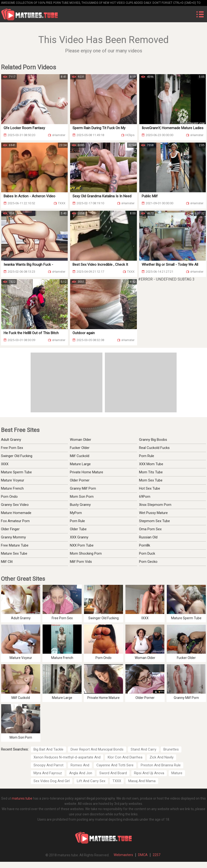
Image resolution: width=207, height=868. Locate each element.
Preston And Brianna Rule (161, 765)
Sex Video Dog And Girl (52, 781)
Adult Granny (11, 440)
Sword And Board (113, 773)
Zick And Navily (162, 757)
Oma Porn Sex (150, 529)
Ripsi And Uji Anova (149, 773)
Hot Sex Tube (150, 488)
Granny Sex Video (15, 505)
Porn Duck (147, 553)
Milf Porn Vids (81, 562)
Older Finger (10, 529)
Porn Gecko (148, 562)
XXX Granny (79, 537)
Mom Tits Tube (151, 472)
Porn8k (145, 545)
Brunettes (171, 749)
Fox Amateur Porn (15, 521)
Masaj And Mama (142, 781)
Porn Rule (147, 456)
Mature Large (80, 464)
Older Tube (78, 529)
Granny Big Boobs (153, 440)
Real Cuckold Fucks (154, 448)
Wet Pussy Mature (153, 513)
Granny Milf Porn (83, 488)
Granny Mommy (13, 537)
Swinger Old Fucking (17, 456)
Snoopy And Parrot (48, 765)
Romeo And (80, 765)
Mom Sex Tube (151, 480)
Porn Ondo (9, 497)
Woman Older (81, 440)
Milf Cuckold (80, 456)
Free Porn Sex (12, 448)
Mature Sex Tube (14, 553)
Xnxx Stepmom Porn (155, 505)
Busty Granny (80, 505)
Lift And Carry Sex (91, 781)
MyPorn (76, 513)
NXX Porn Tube (82, 545)
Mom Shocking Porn (86, 553)
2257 (157, 855)
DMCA (143, 855)
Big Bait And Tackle (48, 749)
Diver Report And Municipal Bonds (97, 749)
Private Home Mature (87, 472)
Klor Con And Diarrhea (125, 757)
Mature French (12, 488)
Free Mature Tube (15, 545)
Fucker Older (80, 448)
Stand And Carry (143, 749)
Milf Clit (7, 562)
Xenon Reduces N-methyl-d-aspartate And (67, 757)
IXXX (5, 464)
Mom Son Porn (82, 497)
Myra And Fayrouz (48, 773)
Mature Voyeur (13, 480)
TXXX (117, 781)
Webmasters (123, 855)
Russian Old (148, 537)
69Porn (145, 497)
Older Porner (80, 480)
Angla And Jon (81, 773)
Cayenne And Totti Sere (115, 765)
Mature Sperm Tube (16, 472)
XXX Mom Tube (151, 464)
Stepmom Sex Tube (154, 521)
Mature (177, 773)
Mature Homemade (16, 513)
